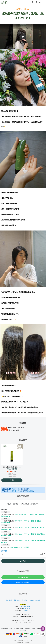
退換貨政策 (17, 600)
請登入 (14, 489)
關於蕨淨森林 (23, 594)
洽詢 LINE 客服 (23, 577)
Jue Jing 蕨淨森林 (25, 607)
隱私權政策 (9, 600)
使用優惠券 (4, 551)
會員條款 (31, 600)
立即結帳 (23, 561)
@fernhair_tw (27, 611)
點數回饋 (30, 491)
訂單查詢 (38, 600)
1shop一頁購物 (24, 642)
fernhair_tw (27, 609)
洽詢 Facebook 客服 (23, 582)
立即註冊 (13, 491)
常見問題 (25, 600)
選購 (12, 480)
